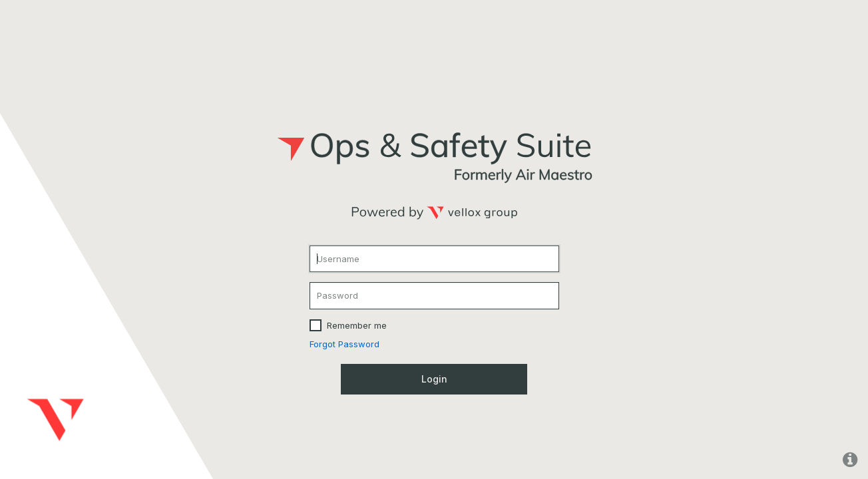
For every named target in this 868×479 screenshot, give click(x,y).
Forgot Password (344, 344)
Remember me (357, 325)
